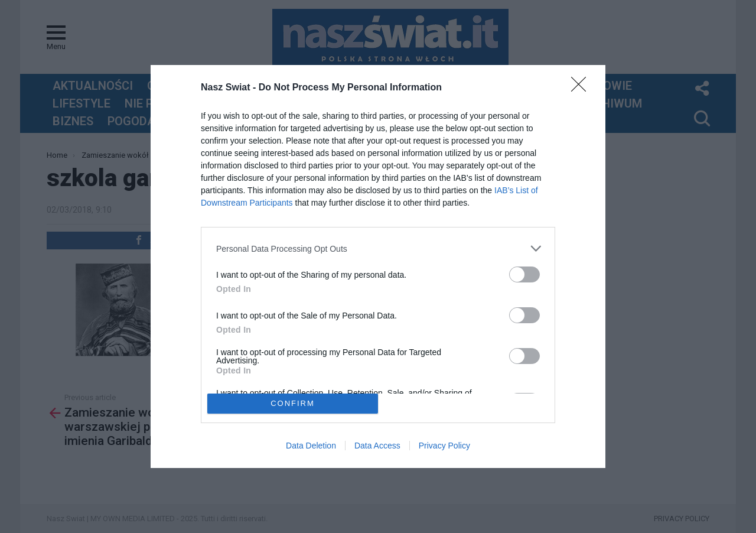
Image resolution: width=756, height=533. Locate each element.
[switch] (524, 274)
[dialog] (378, 266)
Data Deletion (311, 446)
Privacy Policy (444, 446)
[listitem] (378, 248)
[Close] (582, 88)
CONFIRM (293, 403)
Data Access (377, 446)
